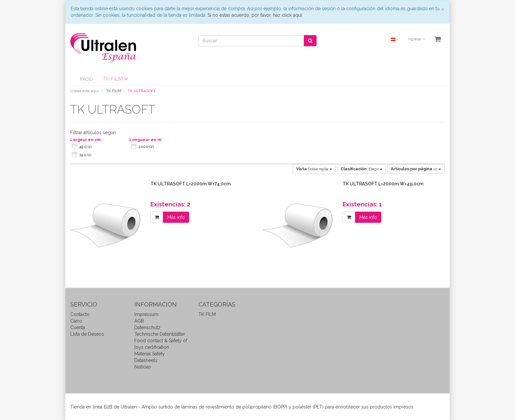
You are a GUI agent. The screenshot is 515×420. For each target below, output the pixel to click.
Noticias (143, 367)
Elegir (361, 169)
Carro (76, 321)
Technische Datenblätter (160, 334)
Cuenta (78, 327)
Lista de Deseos (87, 334)
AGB (139, 321)
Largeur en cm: (86, 140)
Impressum (146, 314)
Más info (176, 217)
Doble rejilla (314, 169)
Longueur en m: (146, 140)
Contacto (80, 314)
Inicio (87, 79)
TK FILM (115, 79)
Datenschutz (147, 327)
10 (416, 169)
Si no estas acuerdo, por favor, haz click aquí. (255, 15)
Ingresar (416, 39)
